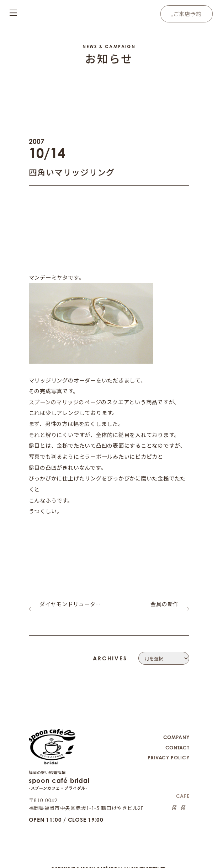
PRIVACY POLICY (168, 751)
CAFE (183, 789)
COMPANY (176, 732)
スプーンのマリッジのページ (65, 402)
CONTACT (177, 742)
